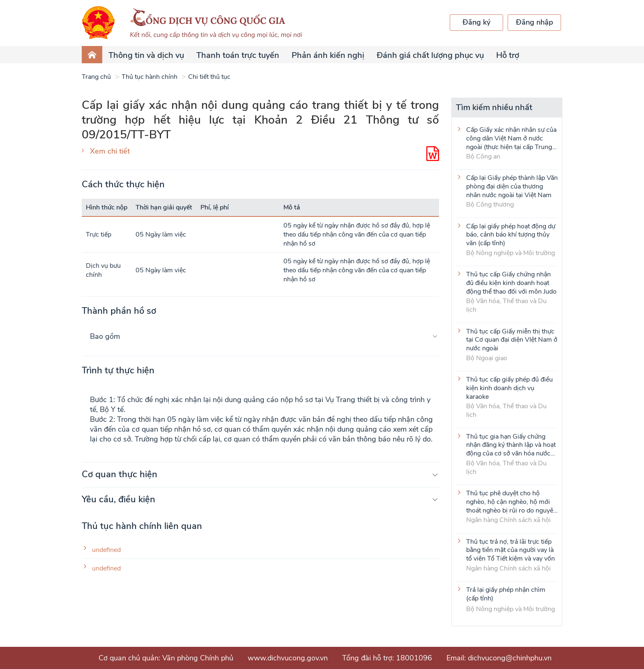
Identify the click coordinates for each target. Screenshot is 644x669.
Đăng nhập (535, 22)
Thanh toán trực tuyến (238, 55)
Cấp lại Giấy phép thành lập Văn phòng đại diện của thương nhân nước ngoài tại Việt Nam (512, 186)
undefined (106, 550)
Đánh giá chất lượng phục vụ (430, 55)
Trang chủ (96, 77)
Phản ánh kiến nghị (328, 55)
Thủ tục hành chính (149, 77)
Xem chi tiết (110, 151)
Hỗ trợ (508, 55)
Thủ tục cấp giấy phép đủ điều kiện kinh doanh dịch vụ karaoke (509, 388)
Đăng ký (476, 22)
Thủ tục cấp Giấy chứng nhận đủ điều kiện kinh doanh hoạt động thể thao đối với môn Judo (511, 283)
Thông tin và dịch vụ (146, 55)
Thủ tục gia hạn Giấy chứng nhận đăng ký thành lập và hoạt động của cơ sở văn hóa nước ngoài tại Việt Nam (511, 445)
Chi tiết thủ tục (209, 77)
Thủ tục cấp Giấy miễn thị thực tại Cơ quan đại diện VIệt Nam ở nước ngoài (512, 340)
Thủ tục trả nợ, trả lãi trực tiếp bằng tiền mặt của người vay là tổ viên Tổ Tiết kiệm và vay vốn (511, 550)
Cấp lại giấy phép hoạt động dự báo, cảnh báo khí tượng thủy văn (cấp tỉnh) (511, 234)
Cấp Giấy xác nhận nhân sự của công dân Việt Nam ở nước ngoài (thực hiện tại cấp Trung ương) (511, 138)
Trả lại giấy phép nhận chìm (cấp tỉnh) (506, 594)
